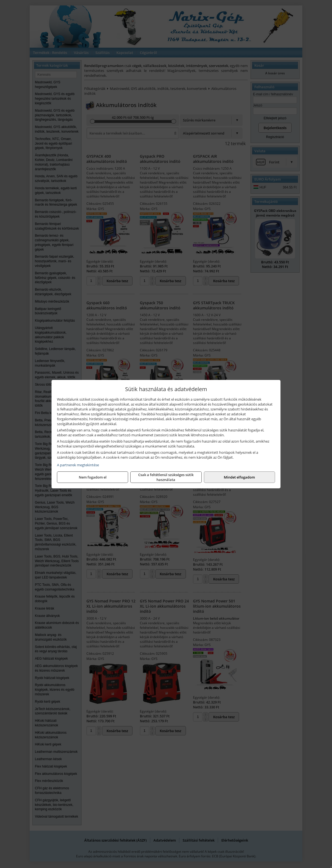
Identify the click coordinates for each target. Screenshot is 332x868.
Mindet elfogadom (239, 477)
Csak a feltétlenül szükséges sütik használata (166, 477)
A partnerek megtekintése (78, 465)
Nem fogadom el (93, 477)
